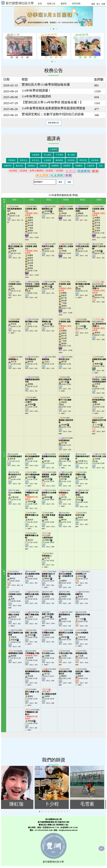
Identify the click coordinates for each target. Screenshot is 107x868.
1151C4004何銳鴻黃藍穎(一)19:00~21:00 (16, 637)
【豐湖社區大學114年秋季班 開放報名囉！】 (52, 102)
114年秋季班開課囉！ (36, 91)
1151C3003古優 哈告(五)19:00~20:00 (82, 636)
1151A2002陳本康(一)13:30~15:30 (15, 459)
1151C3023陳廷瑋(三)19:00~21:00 (49, 635)
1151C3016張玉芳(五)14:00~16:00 (82, 477)
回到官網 (76, 4)
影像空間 (8, 166)
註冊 (103, 4)
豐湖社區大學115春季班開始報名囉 (46, 85)
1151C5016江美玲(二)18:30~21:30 (32, 617)
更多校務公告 (54, 123)
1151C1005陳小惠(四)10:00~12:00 (65, 382)
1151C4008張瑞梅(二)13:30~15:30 (32, 477)
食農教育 (67, 166)
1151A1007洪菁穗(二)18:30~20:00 (32, 576)
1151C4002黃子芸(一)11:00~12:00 (15, 362)
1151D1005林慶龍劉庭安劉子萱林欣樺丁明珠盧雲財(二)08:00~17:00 (32, 258)
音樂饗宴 (79, 166)
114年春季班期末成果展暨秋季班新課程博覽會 (53, 108)
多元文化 (36, 160)
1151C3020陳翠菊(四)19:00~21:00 (66, 636)
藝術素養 (59, 160)
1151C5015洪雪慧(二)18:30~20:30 (32, 596)
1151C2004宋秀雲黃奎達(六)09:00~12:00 (99, 384)
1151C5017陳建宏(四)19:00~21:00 (65, 675)
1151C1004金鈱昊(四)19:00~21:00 (65, 596)
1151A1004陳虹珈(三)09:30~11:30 (49, 286)
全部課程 (36, 155)
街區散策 (71, 160)
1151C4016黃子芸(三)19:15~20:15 (49, 674)
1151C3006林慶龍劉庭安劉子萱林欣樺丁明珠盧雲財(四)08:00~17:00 (65, 296)
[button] (50, 29)
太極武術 (43, 166)
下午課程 (59, 155)
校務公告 (51, 4)
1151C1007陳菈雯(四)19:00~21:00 (66, 618)
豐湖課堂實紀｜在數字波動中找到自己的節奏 (53, 114)
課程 (93, 4)
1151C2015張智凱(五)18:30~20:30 (83, 576)
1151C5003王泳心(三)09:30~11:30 (49, 362)
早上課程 (48, 155)
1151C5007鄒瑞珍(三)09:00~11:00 (49, 249)
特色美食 (95, 160)
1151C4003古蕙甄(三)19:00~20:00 (48, 656)
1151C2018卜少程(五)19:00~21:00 (83, 618)
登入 (98, 4)
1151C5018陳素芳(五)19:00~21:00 (83, 675)
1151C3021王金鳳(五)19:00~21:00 (82, 656)
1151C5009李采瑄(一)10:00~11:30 (15, 324)
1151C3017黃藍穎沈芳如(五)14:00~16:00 (82, 497)
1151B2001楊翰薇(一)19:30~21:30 (16, 656)
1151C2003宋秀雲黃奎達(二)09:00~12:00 (32, 289)
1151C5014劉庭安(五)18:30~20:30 (82, 596)
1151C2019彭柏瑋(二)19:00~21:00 (32, 657)
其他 (101, 166)
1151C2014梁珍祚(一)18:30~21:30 (15, 617)
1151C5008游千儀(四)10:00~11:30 (66, 443)
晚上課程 (71, 155)
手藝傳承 (12, 160)
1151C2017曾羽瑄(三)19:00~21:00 (48, 617)
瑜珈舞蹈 (55, 166)
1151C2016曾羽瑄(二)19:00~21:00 (31, 635)
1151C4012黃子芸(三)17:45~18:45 (48, 558)
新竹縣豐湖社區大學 (17, 3)
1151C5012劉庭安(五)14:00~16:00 (82, 517)
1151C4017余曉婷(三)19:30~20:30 (49, 696)
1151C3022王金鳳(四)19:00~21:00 (66, 656)
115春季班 (53, 150)
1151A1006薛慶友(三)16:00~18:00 (48, 540)
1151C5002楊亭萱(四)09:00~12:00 (66, 362)
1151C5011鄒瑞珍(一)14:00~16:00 (15, 477)
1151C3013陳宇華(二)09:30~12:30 (32, 362)
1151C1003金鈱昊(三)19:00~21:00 (48, 596)
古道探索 (47, 160)
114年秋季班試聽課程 (36, 96)
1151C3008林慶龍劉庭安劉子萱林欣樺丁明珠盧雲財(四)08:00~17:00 (65, 334)
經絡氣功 (31, 166)
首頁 (40, 4)
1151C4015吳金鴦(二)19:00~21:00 (32, 675)
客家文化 (24, 160)
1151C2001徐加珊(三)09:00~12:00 (49, 211)
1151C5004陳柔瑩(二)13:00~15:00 (32, 459)
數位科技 (19, 166)
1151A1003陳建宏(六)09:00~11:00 (99, 363)
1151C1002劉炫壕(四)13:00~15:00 (65, 459)
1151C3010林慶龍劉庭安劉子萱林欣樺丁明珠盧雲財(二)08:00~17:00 (32, 221)
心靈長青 (91, 166)
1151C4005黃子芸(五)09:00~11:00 (82, 249)
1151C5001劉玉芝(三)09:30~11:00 (48, 324)
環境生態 (83, 160)
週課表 (64, 4)
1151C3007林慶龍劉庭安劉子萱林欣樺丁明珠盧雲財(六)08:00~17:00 (99, 221)
